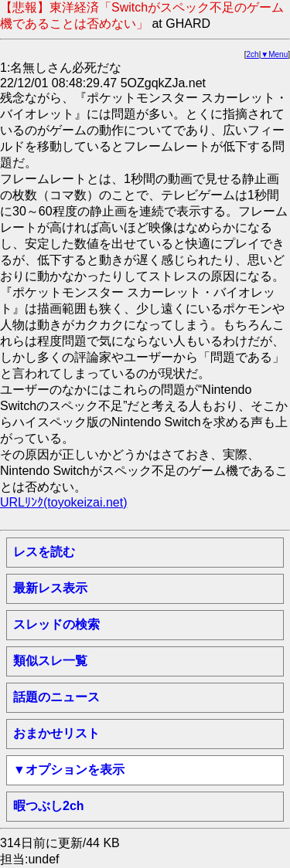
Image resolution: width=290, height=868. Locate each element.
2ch (253, 54)
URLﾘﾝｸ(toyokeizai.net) (64, 502)
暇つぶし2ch (49, 806)
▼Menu (274, 54)
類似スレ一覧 (50, 661)
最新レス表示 (50, 588)
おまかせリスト (56, 733)
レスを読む (44, 552)
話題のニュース (56, 697)
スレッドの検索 (56, 624)
